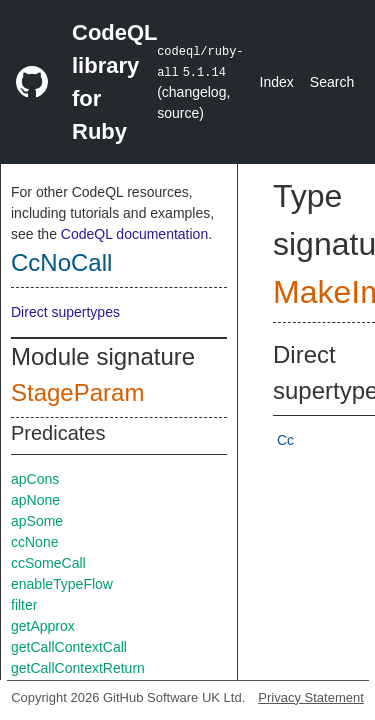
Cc (285, 440)
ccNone (34, 542)
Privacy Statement (311, 697)
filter (24, 605)
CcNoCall (61, 262)
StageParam (77, 392)
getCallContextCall (69, 647)
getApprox (43, 626)
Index (277, 82)
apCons (35, 479)
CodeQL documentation (134, 234)
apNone (35, 500)
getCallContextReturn (78, 668)
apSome (37, 521)
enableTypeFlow (62, 584)
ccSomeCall (48, 563)
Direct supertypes (65, 312)
